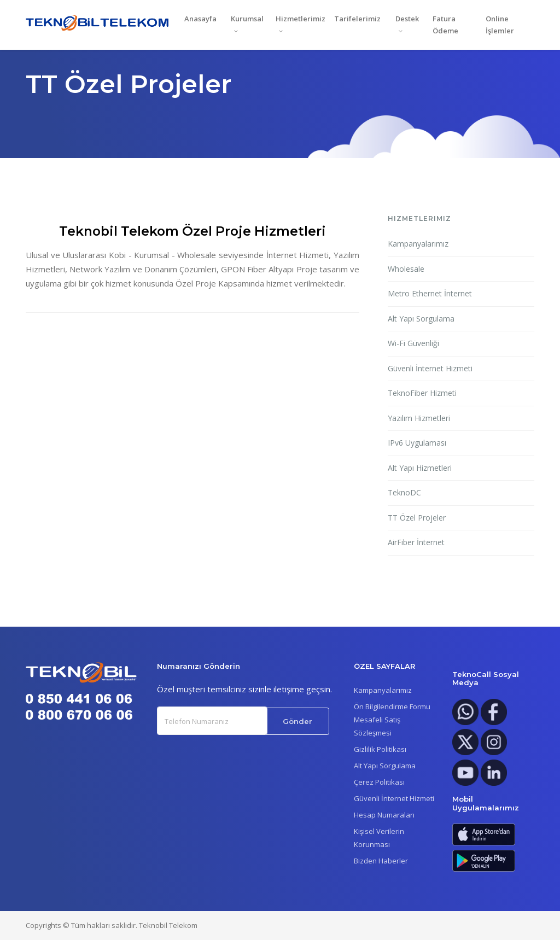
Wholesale (406, 269)
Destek (407, 19)
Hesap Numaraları (384, 815)
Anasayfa (200, 19)
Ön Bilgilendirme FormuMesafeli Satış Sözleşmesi (392, 720)
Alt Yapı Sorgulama (421, 319)
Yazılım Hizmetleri (419, 418)
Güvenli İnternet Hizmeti (430, 368)
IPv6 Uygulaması (417, 443)
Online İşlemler (500, 25)
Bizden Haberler (381, 861)
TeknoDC (404, 492)
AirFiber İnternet (416, 542)
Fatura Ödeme (445, 25)
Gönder (297, 721)
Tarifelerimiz (357, 19)
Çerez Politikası (379, 782)
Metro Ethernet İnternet (430, 293)
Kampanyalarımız (418, 244)
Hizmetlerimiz (301, 19)
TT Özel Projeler (417, 518)
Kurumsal (247, 19)
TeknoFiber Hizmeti (422, 393)
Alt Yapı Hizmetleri (420, 468)
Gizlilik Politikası (380, 749)
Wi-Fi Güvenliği (413, 343)
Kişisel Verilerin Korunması (379, 838)
